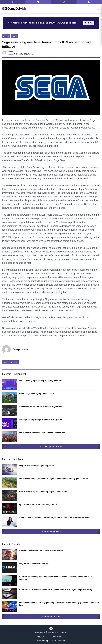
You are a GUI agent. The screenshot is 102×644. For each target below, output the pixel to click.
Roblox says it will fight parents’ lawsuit (37, 394)
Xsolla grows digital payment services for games (41, 419)
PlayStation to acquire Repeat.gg (34, 564)
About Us (41, 637)
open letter (84, 252)
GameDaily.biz (40, 632)
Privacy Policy (42, 641)
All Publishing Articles (51, 532)
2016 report (93, 197)
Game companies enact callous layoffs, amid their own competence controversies (55, 517)
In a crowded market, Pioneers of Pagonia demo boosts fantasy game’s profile (54, 479)
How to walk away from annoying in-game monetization (44, 492)
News (14, 36)
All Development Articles (51, 446)
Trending (14, 362)
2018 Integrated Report (36, 135)
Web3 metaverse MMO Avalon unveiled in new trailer (42, 432)
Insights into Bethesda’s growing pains (36, 466)
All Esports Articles (51, 617)
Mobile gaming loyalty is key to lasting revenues (40, 381)
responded (93, 255)
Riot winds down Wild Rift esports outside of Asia (41, 551)
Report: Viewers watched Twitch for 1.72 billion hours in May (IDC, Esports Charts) (56, 590)
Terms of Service (58, 641)
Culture (6, 36)
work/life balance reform (77, 185)
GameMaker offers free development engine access (42, 406)
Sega (5, 362)
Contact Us (56, 637)
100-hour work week (65, 120)
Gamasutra (88, 128)
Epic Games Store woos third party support (38, 505)
